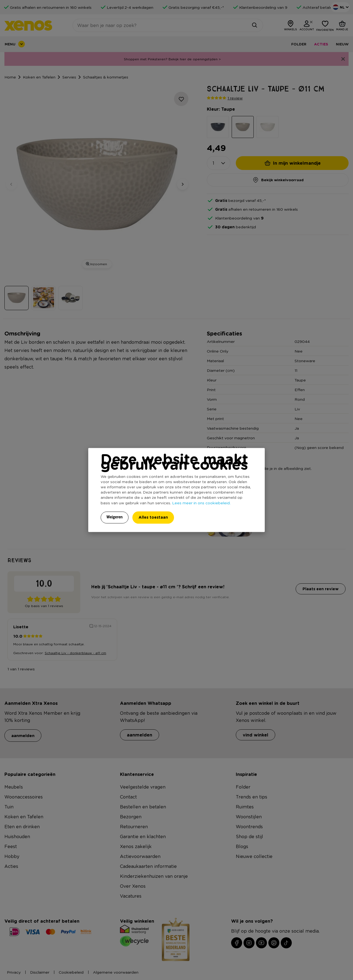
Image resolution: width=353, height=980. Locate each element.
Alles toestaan (153, 517)
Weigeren (115, 517)
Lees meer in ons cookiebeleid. (201, 503)
